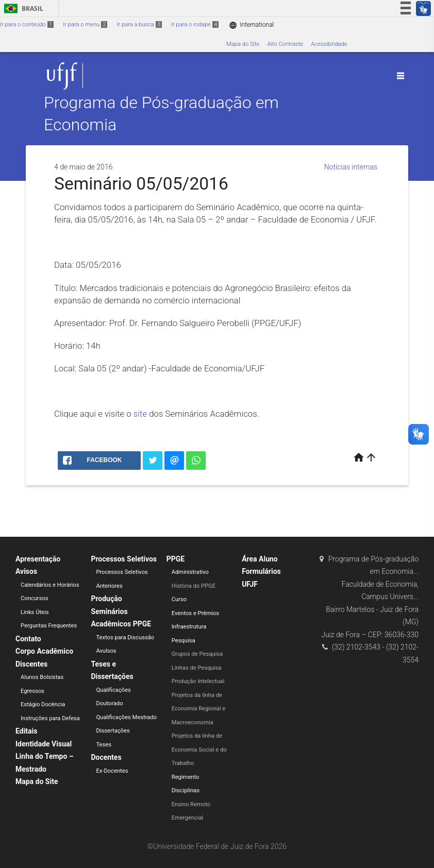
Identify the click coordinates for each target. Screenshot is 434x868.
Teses (104, 745)
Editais (26, 731)
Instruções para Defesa (50, 718)
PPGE (176, 559)
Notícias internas (351, 167)
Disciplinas (186, 790)
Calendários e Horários (50, 585)
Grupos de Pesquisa (197, 654)
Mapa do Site (243, 44)
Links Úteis (35, 612)
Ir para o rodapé (195, 24)
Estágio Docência (43, 704)
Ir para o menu (85, 24)
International (251, 25)
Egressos (32, 691)
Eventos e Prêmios (195, 613)
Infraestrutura (189, 627)
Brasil (22, 8)
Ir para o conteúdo (27, 24)
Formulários (261, 571)
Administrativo (190, 572)
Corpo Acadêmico (44, 651)
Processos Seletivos (124, 559)
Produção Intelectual (198, 681)
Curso (179, 599)
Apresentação (38, 559)
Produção (106, 599)
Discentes (31, 664)
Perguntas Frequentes (49, 626)
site (140, 414)
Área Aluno (260, 559)
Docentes (106, 757)
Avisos (26, 571)
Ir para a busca (139, 24)
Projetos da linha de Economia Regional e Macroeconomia (198, 709)
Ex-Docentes (112, 771)
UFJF (250, 584)
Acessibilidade (329, 44)
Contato (28, 639)
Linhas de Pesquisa (197, 668)
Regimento (186, 777)
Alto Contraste (285, 44)
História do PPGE (194, 586)
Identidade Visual (44, 744)
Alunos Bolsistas (42, 677)
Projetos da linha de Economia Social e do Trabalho (199, 750)
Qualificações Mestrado (126, 717)
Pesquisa (183, 641)
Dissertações (113, 731)
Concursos (35, 598)
